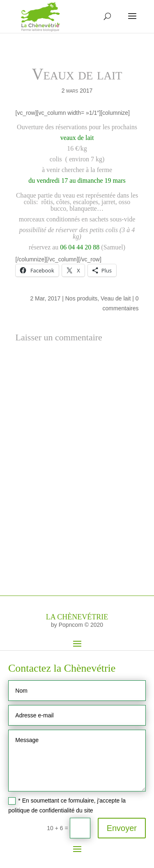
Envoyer (122, 828)
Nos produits (82, 298)
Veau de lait (116, 298)
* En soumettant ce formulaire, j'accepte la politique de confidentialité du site (67, 805)
